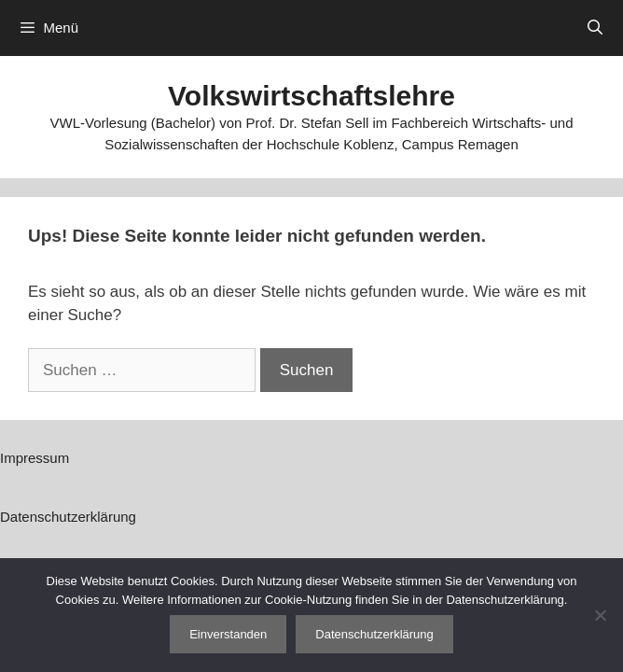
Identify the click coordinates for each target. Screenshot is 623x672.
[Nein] (600, 615)
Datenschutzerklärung (68, 517)
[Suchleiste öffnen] (595, 28)
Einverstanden (228, 634)
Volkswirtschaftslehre (311, 96)
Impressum (35, 458)
